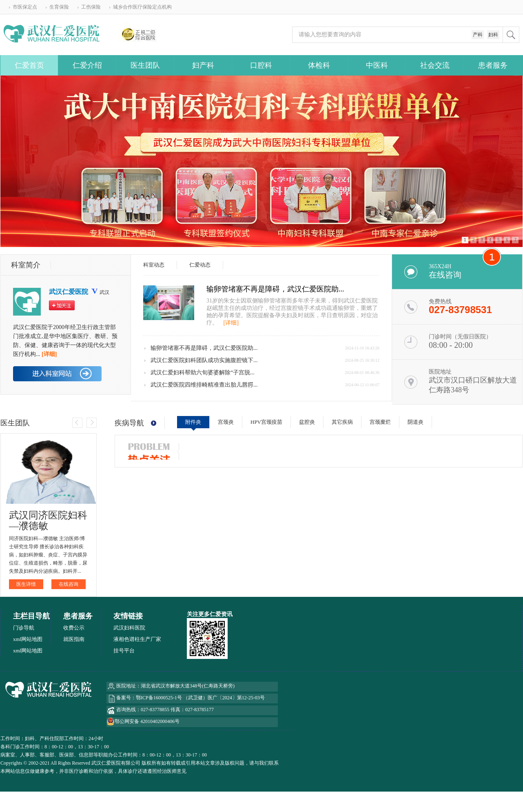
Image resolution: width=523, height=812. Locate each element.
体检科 (319, 65)
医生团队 (145, 65)
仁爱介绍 (87, 65)
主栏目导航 (31, 616)
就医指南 (74, 639)
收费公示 (74, 628)
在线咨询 (69, 584)
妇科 (493, 35)
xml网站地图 (28, 639)
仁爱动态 (200, 265)
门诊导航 (24, 628)
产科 (478, 35)
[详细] (231, 323)
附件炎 (193, 422)
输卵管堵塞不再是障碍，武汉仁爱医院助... (275, 289)
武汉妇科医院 (129, 628)
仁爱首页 (29, 65)
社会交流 (435, 65)
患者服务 (493, 65)
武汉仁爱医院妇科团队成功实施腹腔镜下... (204, 360)
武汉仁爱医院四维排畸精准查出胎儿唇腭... (204, 385)
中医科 (377, 65)
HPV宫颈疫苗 (266, 422)
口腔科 (261, 65)
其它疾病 (342, 422)
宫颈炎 (226, 422)
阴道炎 (416, 422)
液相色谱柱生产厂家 (137, 639)
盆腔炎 (307, 422)
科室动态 (154, 265)
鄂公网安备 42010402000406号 (147, 721)
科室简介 (26, 265)
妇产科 (203, 65)
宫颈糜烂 (380, 422)
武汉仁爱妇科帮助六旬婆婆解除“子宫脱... (203, 373)
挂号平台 (124, 651)
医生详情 (26, 584)
